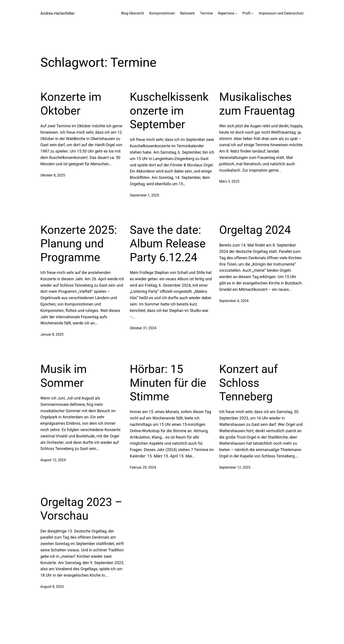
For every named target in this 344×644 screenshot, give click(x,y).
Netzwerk (187, 13)
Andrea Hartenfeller (57, 13)
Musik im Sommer (64, 376)
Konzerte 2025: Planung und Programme (79, 244)
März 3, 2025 (229, 181)
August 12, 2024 (53, 460)
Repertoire (226, 13)
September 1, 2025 (145, 195)
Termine (206, 13)
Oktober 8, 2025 (53, 175)
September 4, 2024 (234, 301)
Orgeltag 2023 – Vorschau (81, 509)
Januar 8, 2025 (52, 334)
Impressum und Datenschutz (281, 13)
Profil (246, 13)
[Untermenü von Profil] (253, 13)
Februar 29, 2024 (143, 467)
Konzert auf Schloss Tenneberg (248, 383)
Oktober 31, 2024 (143, 328)
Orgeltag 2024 (255, 230)
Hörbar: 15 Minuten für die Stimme (168, 383)
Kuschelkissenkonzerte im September (169, 111)
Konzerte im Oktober (71, 104)
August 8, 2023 (52, 587)
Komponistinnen (162, 13)
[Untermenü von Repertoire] (236, 13)
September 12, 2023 (235, 467)
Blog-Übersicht (133, 13)
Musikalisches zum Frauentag (257, 104)
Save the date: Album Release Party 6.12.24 (168, 244)
